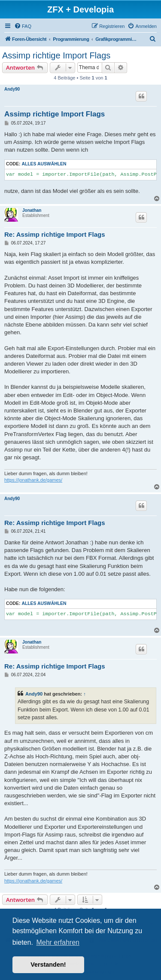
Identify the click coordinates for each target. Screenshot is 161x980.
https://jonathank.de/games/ (33, 480)
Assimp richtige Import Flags (56, 55)
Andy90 (12, 89)
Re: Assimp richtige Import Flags (55, 234)
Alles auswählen (44, 164)
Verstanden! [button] (48, 965)
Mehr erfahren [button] (58, 942)
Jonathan (32, 210)
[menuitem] (23, 26)
